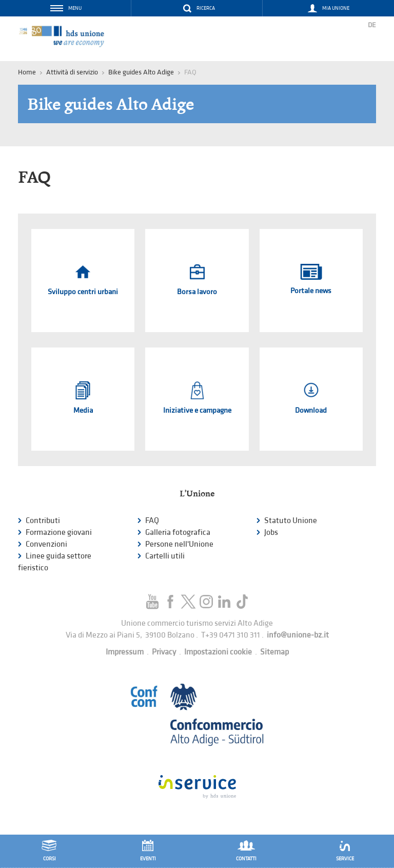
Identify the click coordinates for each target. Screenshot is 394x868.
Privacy (164, 652)
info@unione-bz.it (298, 635)
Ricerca (206, 8)
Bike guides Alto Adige (141, 72)
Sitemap (274, 652)
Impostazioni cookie (218, 652)
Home (27, 72)
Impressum (125, 652)
